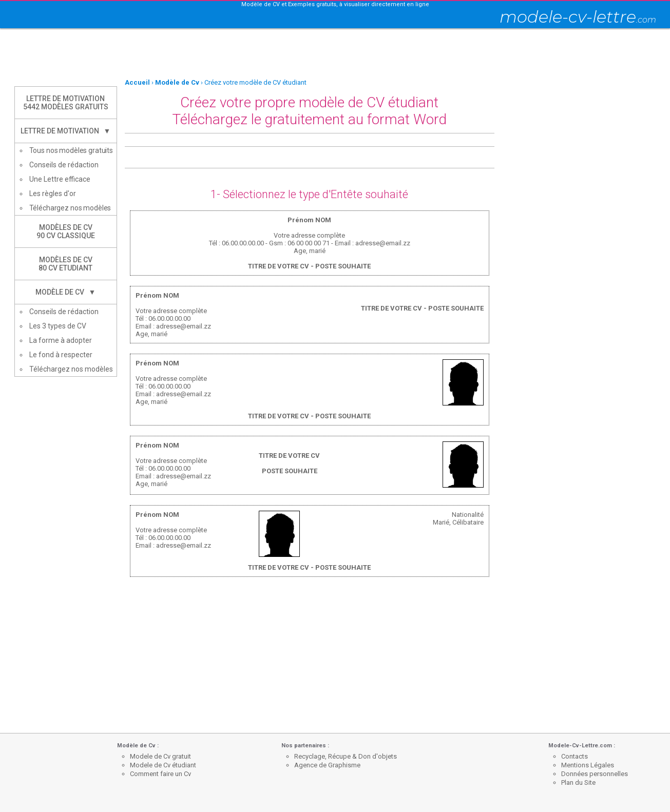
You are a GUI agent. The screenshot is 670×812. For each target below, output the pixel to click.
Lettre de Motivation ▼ (66, 131)
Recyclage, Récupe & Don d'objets (346, 756)
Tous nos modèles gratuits (71, 150)
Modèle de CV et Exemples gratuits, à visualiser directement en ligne (335, 4)
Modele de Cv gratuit (160, 756)
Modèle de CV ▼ (66, 292)
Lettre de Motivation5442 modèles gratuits (66, 103)
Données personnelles (595, 774)
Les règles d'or (53, 194)
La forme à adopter (61, 340)
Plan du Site (578, 782)
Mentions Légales (588, 765)
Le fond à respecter (61, 355)
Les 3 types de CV (58, 326)
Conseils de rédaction (64, 165)
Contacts (575, 756)
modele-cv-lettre (578, 17)
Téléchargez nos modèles (70, 208)
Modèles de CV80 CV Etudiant (65, 264)
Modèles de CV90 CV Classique (66, 231)
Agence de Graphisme (327, 765)
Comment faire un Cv (160, 774)
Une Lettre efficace (60, 179)
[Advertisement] (335, 54)
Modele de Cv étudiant (163, 765)
